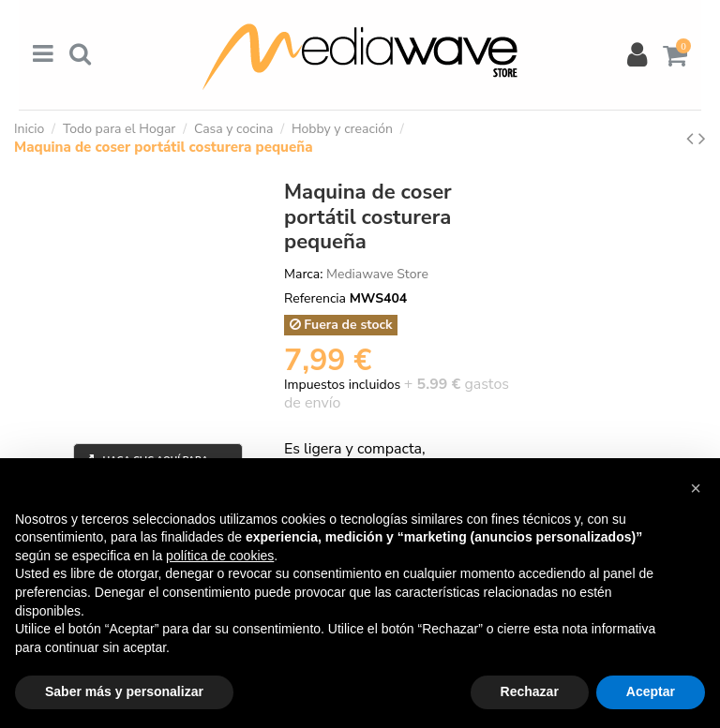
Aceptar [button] (651, 691)
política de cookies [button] (220, 556)
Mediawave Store (377, 274)
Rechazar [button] (530, 691)
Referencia (315, 298)
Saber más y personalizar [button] (124, 691)
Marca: (303, 274)
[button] (696, 488)
